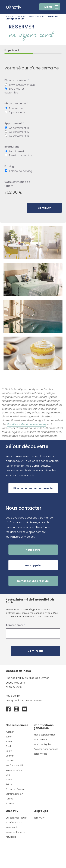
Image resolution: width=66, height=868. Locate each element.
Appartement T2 (19, 132)
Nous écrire (13, 696)
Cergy (9, 751)
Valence (10, 803)
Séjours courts (37, 17)
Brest (8, 746)
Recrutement (40, 739)
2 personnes (17, 112)
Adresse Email (16, 625)
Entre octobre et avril (22, 85)
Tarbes (9, 799)
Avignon (10, 732)
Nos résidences (14, 823)
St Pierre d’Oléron (14, 794)
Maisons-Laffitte (14, 770)
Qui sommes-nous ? (16, 818)
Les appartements (15, 832)
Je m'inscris (36, 651)
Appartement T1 (19, 128)
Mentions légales (42, 744)
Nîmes (9, 780)
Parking (9, 166)
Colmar (10, 756)
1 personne (16, 108)
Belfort (9, 737)
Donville (10, 760)
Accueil (9, 17)
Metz (8, 775)
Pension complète (21, 155)
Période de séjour (17, 80)
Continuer (44, 208)
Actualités (11, 837)
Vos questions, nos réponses (24, 701)
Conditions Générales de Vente (26, 424)
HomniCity (39, 818)
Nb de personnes (16, 104)
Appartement (14, 123)
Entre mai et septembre (14, 91)
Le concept (11, 827)
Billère (9, 741)
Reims (9, 784)
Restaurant (13, 147)
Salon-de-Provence (16, 789)
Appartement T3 (19, 136)
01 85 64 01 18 (14, 687)
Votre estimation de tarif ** (17, 184)
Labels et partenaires (44, 735)
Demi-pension (18, 151)
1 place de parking (21, 171)
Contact (21, 17)
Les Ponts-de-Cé (14, 765)
